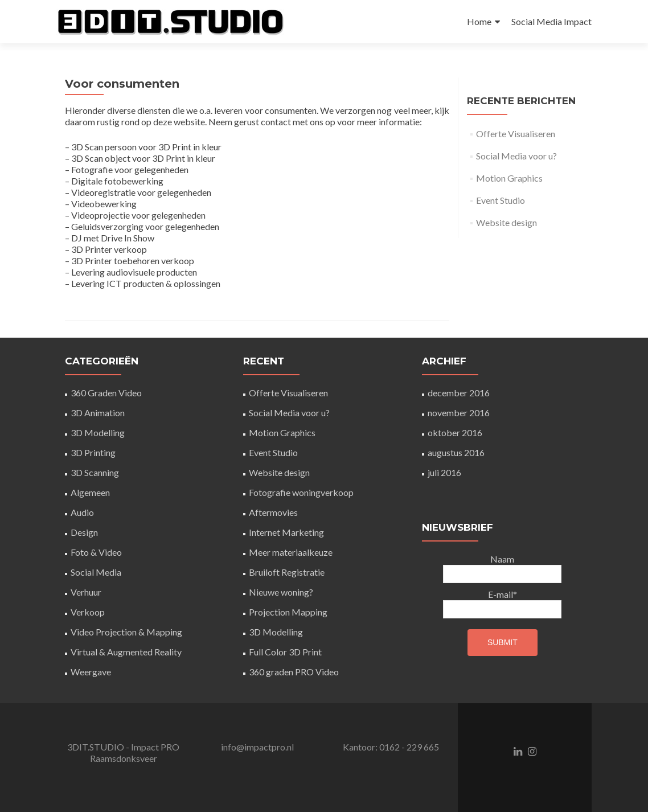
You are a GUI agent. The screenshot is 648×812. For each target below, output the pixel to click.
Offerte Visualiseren (516, 134)
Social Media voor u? (516, 156)
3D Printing (93, 452)
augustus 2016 (456, 452)
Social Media (96, 572)
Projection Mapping (288, 612)
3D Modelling (98, 432)
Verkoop (88, 612)
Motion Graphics (509, 178)
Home (479, 21)
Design (84, 532)
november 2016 (459, 413)
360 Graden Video (106, 393)
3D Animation (98, 413)
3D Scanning (95, 472)
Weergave (91, 672)
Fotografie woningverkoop (301, 492)
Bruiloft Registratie (287, 572)
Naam (502, 568)
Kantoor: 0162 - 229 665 (391, 747)
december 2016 (459, 393)
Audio (82, 512)
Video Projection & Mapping (126, 632)
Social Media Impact (551, 21)
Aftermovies (273, 512)
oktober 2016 (455, 432)
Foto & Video (96, 552)
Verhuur (86, 592)
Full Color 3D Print (285, 652)
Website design (506, 222)
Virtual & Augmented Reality (126, 652)
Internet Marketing (286, 532)
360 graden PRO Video (294, 672)
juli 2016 (444, 472)
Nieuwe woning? (281, 592)
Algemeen (90, 492)
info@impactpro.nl (257, 747)
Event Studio (501, 200)
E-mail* (502, 604)
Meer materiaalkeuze (291, 552)
